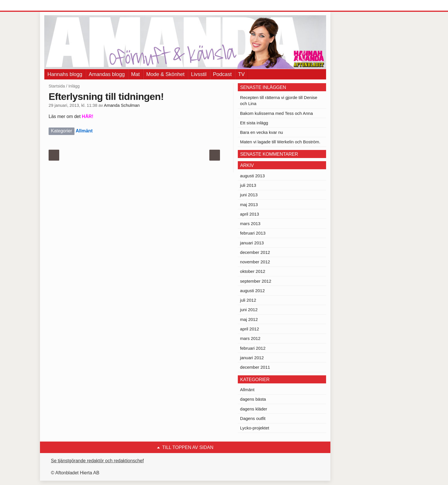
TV (241, 74)
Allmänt (84, 131)
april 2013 (250, 214)
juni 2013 (249, 195)
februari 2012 (253, 348)
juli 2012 (248, 300)
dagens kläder (254, 409)
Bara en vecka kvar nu (262, 132)
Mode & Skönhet (165, 74)
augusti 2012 (252, 291)
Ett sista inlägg (254, 123)
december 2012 (255, 252)
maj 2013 (249, 205)
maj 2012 (249, 319)
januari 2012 (252, 358)
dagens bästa (253, 399)
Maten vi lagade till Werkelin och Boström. (280, 142)
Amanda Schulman (122, 105)
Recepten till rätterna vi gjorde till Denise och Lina (279, 100)
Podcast (222, 74)
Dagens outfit (253, 418)
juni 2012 (249, 310)
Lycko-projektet (255, 428)
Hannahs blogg (65, 74)
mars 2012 (250, 338)
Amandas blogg (107, 74)
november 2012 (255, 262)
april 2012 (250, 329)
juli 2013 (248, 185)
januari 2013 (252, 243)
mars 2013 (250, 224)
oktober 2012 (253, 271)
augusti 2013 (252, 176)
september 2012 (256, 281)
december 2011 (255, 367)
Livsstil (199, 74)
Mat (135, 74)
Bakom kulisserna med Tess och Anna (276, 113)
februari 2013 (253, 233)
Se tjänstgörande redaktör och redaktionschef (97, 461)
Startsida (57, 86)
